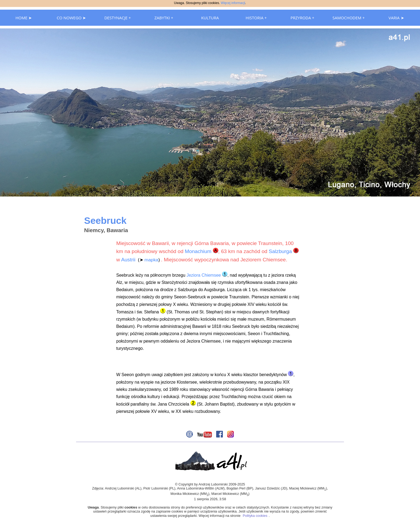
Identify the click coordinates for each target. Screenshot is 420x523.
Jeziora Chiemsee (204, 275)
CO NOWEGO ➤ (72, 18)
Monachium (198, 251)
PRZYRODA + (302, 18)
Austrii (128, 260)
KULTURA (210, 18)
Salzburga (280, 251)
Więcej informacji (233, 3)
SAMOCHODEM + (348, 18)
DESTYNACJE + (117, 18)
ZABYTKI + (164, 18)
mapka (151, 260)
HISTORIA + (256, 18)
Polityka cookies (255, 516)
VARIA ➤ (396, 18)
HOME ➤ (24, 18)
